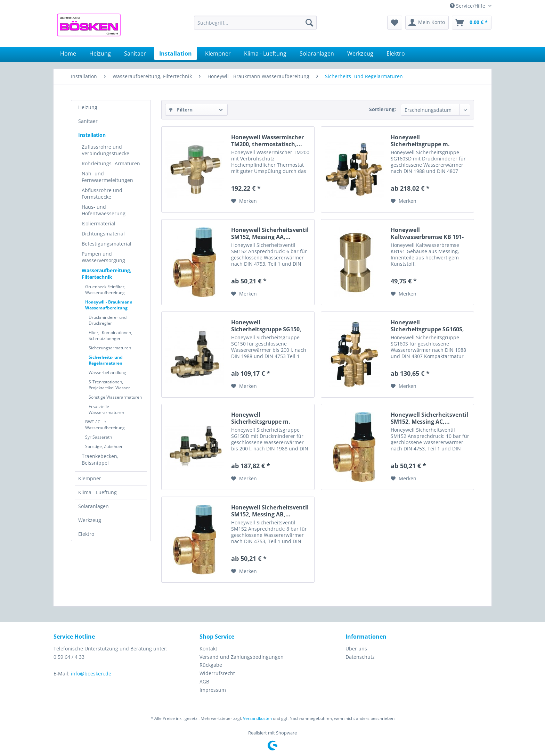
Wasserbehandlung (107, 372)
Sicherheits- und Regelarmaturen (106, 360)
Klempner (90, 478)
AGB (204, 682)
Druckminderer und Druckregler (108, 320)
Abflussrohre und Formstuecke (102, 193)
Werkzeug (90, 520)
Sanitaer (88, 121)
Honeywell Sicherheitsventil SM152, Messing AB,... (270, 511)
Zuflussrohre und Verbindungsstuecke (105, 150)
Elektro (86, 534)
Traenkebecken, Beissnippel (100, 459)
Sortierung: (383, 109)
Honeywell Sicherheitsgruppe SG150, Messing (266, 326)
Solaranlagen (93, 506)
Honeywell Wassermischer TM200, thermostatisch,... (267, 141)
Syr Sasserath (99, 437)
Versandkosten (257, 718)
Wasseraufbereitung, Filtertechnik (107, 274)
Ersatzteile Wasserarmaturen (106, 409)
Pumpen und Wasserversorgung (103, 257)
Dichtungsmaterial (103, 234)
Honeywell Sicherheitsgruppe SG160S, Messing (427, 326)
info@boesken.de (91, 674)
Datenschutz (360, 657)
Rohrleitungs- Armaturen (111, 163)
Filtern (181, 110)
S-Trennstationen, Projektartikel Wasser (109, 385)
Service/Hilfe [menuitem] (468, 6)
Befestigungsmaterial (107, 244)
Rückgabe (211, 665)
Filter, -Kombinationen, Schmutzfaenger (110, 335)
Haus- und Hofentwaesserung (104, 210)
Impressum (213, 690)
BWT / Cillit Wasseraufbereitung (105, 425)
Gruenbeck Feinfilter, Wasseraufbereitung (105, 290)
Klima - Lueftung (97, 492)
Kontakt (208, 649)
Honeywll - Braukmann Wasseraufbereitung (109, 305)
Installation (92, 135)
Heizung (88, 107)
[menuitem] (255, 23)
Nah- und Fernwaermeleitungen (107, 177)
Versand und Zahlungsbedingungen (242, 657)
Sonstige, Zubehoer (104, 446)
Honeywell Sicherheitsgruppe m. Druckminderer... (420, 141)
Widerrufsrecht (217, 673)
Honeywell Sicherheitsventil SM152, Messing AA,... (270, 233)
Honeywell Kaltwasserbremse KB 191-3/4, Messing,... (427, 233)
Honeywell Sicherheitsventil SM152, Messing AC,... (429, 418)
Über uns (356, 649)
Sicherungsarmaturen (110, 348)
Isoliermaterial (99, 223)
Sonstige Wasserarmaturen (115, 397)
